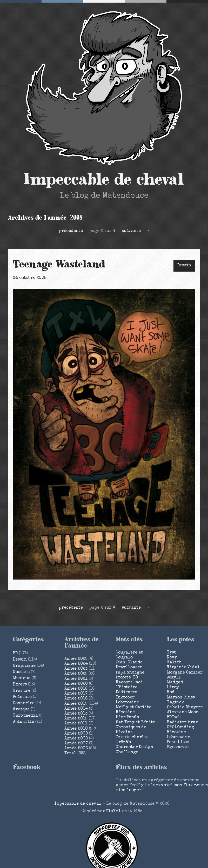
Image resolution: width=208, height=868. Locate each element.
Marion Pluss (181, 698)
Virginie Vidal (183, 668)
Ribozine (125, 712)
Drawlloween (129, 668)
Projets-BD (127, 678)
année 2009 (76, 734)
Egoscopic (178, 747)
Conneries (24, 703)
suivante (131, 231)
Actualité (24, 722)
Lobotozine (127, 703)
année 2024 (76, 664)
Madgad (175, 683)
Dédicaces (126, 692)
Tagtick (176, 703)
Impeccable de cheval (104, 180)
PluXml (113, 811)
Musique (22, 678)
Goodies (21, 672)
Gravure (22, 691)
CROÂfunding (180, 728)
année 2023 (76, 669)
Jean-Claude (129, 663)
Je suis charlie (132, 737)
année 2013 (76, 714)
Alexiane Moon (183, 712)
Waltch (174, 663)
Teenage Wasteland (59, 265)
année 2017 (76, 694)
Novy (172, 658)
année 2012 (76, 719)
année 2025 (76, 659)
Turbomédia (25, 716)
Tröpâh (123, 742)
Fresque (21, 710)
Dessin (184, 266)
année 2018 (76, 689)
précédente (71, 231)
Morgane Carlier (185, 673)
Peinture (22, 697)
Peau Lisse (178, 742)
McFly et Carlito (134, 708)
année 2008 (76, 739)
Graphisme (24, 666)
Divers (20, 685)
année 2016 (76, 699)
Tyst (172, 653)
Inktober (125, 698)
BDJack (174, 717)
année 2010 (76, 729)
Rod (171, 692)
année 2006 (76, 749)
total (71, 753)
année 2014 (76, 709)
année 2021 (76, 679)
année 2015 (76, 704)
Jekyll (174, 678)
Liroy (173, 688)
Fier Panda (128, 717)
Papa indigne (130, 673)
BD (15, 654)
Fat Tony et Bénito (136, 723)
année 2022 (76, 674)
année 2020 (76, 684)
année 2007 (76, 744)
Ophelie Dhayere (185, 708)
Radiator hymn (183, 723)
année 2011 (76, 724)
